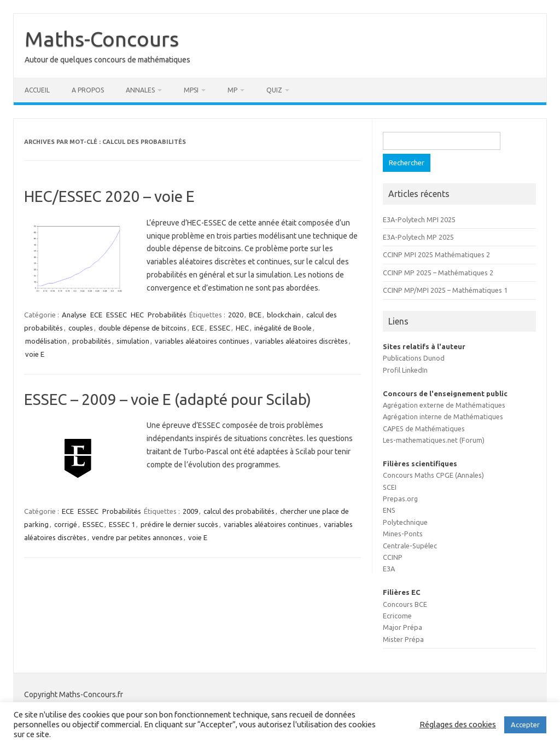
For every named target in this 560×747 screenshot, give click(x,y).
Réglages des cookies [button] (458, 724)
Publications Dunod (414, 358)
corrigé (66, 524)
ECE (96, 315)
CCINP (393, 557)
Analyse (74, 315)
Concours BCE (405, 604)
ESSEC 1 (122, 524)
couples (81, 328)
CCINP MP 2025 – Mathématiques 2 (438, 273)
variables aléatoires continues (202, 341)
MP (232, 90)
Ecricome (397, 616)
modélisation (46, 341)
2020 (236, 315)
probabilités (92, 341)
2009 (190, 511)
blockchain (284, 315)
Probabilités (167, 315)
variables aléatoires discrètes (301, 341)
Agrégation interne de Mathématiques (443, 416)
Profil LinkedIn (405, 370)
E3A (389, 569)
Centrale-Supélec (410, 546)
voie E (35, 354)
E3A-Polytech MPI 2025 (419, 219)
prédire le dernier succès (179, 524)
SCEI (390, 487)
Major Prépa (402, 627)
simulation (133, 341)
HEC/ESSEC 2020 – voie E (109, 196)
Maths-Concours (102, 39)
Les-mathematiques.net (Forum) (434, 440)
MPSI (191, 90)
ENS (389, 510)
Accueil (37, 90)
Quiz (274, 90)
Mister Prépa (403, 639)
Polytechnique (405, 522)
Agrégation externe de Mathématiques (444, 405)
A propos (88, 90)
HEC (137, 315)
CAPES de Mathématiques (424, 428)
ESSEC (116, 315)
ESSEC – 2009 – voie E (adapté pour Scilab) (168, 399)
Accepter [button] (525, 725)
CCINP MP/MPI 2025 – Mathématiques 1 (445, 290)
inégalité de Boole (283, 328)
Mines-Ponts (403, 534)
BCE (255, 315)
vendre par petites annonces (137, 537)
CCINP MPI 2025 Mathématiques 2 (436, 254)
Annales (140, 90)
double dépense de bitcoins (142, 328)
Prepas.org (400, 499)
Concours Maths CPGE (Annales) (433, 475)
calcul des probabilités (239, 511)
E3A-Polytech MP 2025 (418, 237)
